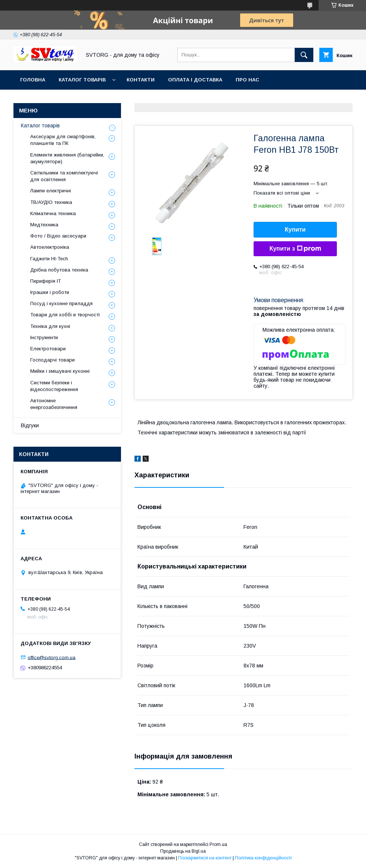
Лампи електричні (51, 191)
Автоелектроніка (50, 247)
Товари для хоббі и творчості (65, 315)
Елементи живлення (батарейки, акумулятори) (67, 158)
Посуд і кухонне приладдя (61, 303)
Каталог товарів (82, 80)
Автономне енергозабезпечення (54, 404)
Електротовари (48, 349)
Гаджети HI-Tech (49, 259)
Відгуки (30, 425)
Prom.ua (218, 844)
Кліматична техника (53, 213)
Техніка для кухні (50, 326)
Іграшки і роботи (50, 292)
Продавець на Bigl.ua (183, 851)
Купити (295, 230)
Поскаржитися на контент (205, 858)
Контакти (141, 80)
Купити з (295, 249)
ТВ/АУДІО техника (51, 202)
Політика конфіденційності (263, 858)
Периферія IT (46, 281)
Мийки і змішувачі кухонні (60, 371)
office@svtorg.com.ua (52, 657)
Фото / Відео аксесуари (58, 236)
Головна (33, 80)
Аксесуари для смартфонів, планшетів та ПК (63, 140)
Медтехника (44, 225)
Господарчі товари (52, 360)
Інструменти (44, 337)
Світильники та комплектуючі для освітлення (64, 176)
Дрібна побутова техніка (59, 270)
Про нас (247, 80)
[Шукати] (304, 55)
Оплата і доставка (195, 80)
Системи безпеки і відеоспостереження (54, 386)
